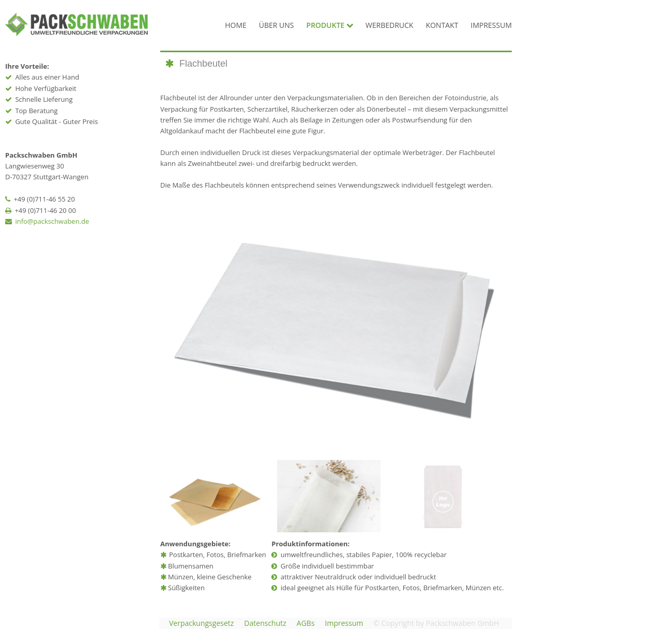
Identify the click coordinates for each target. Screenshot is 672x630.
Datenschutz (265, 623)
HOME (236, 25)
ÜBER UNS (277, 25)
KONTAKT (442, 25)
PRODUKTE (330, 25)
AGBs (306, 623)
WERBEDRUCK (390, 25)
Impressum (344, 623)
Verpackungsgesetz (201, 623)
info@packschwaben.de (52, 221)
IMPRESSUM (492, 25)
